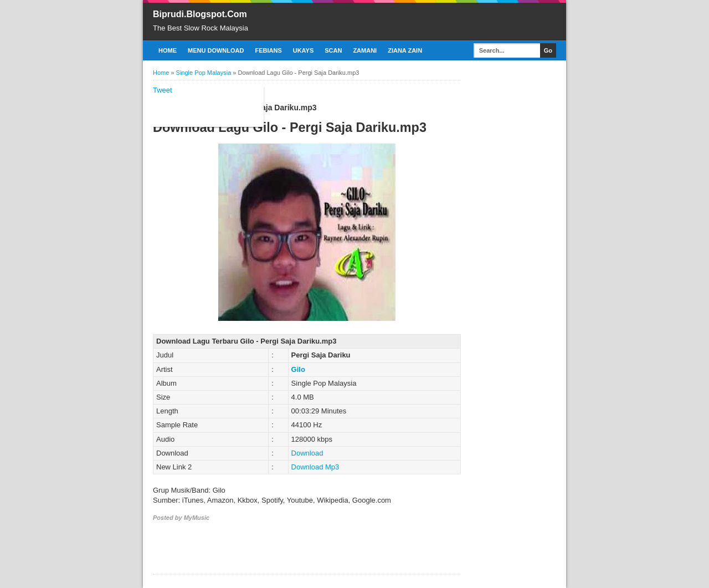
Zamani (365, 50)
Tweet (163, 90)
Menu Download (216, 50)
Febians (268, 50)
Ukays (304, 50)
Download (307, 453)
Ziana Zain (405, 50)
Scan (333, 50)
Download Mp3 (315, 467)
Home (168, 50)
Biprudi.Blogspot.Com (200, 14)
